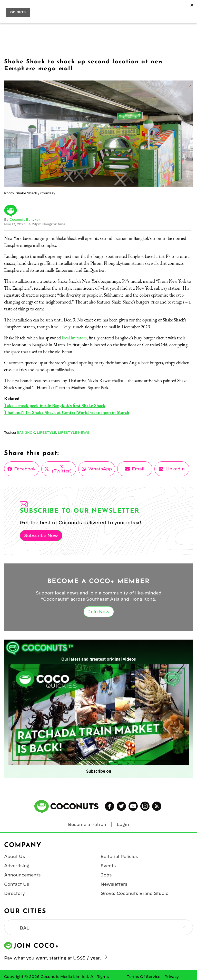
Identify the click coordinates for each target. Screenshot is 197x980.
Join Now (99, 612)
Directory (14, 893)
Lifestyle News (74, 432)
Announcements (22, 875)
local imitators (74, 338)
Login (123, 824)
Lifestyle (47, 432)
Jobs (106, 875)
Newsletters (114, 884)
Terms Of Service (144, 977)
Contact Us (17, 884)
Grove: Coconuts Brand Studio (135, 893)
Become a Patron (87, 824)
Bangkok (26, 432)
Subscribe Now (41, 536)
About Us (14, 856)
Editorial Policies (119, 856)
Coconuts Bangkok (25, 219)
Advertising (17, 866)
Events (108, 866)
